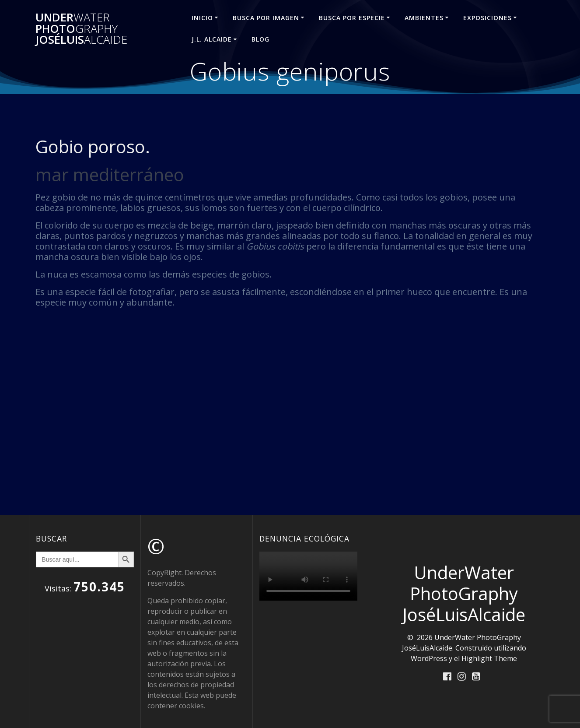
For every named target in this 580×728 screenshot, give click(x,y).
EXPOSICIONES (487, 18)
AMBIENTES (424, 18)
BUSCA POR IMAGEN (266, 18)
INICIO (202, 18)
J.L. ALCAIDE (212, 39)
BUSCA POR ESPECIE (352, 18)
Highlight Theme (489, 658)
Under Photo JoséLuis (81, 29)
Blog (260, 39)
